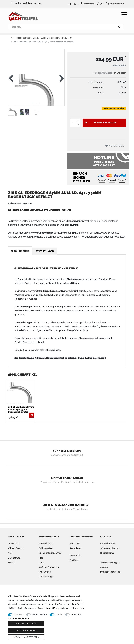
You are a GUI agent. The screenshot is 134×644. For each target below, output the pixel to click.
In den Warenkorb (101, 123)
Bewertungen (45, 251)
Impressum (13, 544)
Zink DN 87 (67, 38)
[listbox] (21, 393)
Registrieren (75, 548)
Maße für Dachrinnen (49, 567)
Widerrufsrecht (15, 548)
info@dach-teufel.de (110, 572)
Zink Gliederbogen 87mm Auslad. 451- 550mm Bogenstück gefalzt (21, 409)
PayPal (59, 615)
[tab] (20, 251)
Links (41, 563)
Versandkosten (119, 73)
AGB (10, 553)
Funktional (76, 615)
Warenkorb (75, 555)
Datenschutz (14, 558)
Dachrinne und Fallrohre (27, 38)
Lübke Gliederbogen (50, 38)
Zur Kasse (74, 560)
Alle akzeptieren (26, 623)
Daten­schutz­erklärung (49, 608)
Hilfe (41, 558)
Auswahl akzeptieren (26, 637)
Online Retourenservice (50, 553)
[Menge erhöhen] (78, 121)
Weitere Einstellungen (19, 619)
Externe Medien (40, 615)
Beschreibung (20, 251)
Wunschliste (115, 146)
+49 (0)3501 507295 (32, 3)
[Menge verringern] (78, 125)
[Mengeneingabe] (73, 123)
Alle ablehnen (26, 630)
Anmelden (75, 544)
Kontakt (12, 563)
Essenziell (19, 615)
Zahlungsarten (46, 548)
